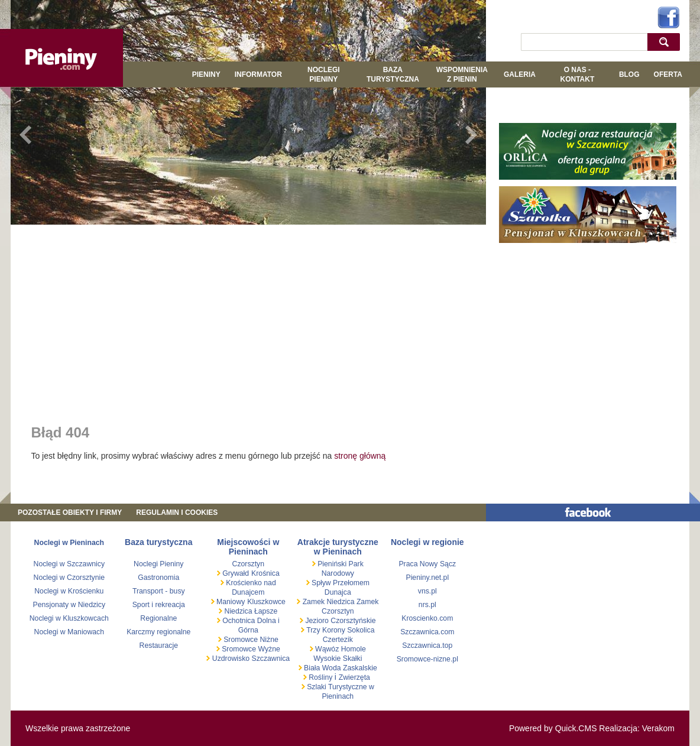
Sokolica (360, 630)
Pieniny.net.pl (427, 578)
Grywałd (235, 573)
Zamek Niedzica (328, 602)
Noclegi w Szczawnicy (69, 564)
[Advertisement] (248, 316)
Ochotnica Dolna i (250, 621)
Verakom (658, 728)
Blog (629, 74)
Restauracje (159, 646)
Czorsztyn (248, 564)
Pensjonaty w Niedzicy (69, 605)
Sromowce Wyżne (250, 649)
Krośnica (265, 573)
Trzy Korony (325, 630)
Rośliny (321, 677)
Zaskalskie (360, 668)
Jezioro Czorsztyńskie (340, 621)
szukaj (667, 42)
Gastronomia (158, 578)
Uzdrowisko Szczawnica (250, 659)
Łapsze (266, 611)
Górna (248, 630)
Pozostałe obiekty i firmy (70, 513)
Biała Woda (323, 668)
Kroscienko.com (427, 618)
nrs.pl (427, 605)
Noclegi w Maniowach (69, 632)
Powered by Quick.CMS (553, 728)
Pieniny (206, 74)
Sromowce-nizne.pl (427, 659)
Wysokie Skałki (338, 659)
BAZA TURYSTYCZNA (393, 74)
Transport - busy (159, 591)
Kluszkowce (266, 602)
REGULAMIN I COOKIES (177, 513)
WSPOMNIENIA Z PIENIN (462, 74)
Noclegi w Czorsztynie (69, 578)
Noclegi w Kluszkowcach (69, 618)
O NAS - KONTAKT (577, 74)
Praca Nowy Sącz (427, 564)
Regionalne (158, 618)
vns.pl (427, 591)
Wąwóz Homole (340, 649)
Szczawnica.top (427, 646)
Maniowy (230, 602)
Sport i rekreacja (159, 605)
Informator (258, 74)
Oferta (668, 74)
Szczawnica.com (427, 632)
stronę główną (360, 456)
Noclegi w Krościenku (69, 591)
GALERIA (520, 74)
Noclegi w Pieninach (69, 543)
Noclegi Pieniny (324, 74)
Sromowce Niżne (250, 640)
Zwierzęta (354, 677)
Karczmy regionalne (158, 632)
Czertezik (338, 640)
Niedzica (238, 611)
